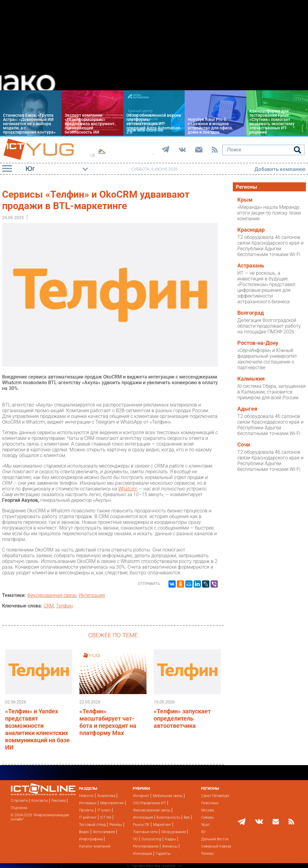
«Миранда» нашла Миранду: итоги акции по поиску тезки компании (269, 213)
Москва (208, 810)
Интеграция (92, 595)
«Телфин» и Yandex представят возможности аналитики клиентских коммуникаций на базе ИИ (37, 729)
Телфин (64, 606)
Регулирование (146, 846)
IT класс (104, 810)
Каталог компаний (95, 846)
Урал (205, 825)
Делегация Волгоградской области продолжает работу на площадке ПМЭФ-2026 (269, 326)
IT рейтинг (88, 817)
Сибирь (208, 817)
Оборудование (174, 832)
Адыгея (247, 409)
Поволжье (210, 803)
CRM (49, 606)
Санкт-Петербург (215, 796)
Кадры (170, 839)
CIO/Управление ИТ (149, 803)
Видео (84, 832)
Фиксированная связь (52, 595)
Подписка (19, 808)
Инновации (143, 854)
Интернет (141, 796)
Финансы (170, 846)
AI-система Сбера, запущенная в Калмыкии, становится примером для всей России (271, 392)
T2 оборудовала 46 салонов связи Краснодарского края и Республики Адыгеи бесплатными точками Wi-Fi (270, 246)
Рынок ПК (141, 825)
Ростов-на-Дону (258, 343)
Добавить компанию (280, 169)
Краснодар (251, 230)
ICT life (106, 817)
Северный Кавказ (216, 846)
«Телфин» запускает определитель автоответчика (182, 718)
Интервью (88, 803)
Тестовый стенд (92, 825)
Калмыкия (251, 379)
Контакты (40, 801)
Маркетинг (162, 825)
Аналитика (106, 796)
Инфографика (91, 839)
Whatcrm (128, 489)
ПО (135, 839)
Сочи (244, 445)
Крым (245, 200)
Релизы (116, 825)
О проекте (19, 801)
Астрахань (251, 266)
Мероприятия (112, 803)
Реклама (59, 801)
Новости (86, 796)
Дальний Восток (215, 839)
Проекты (86, 810)
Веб (187, 817)
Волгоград (251, 313)
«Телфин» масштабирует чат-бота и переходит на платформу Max (108, 722)
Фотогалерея (104, 832)
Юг (204, 832)
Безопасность (168, 817)
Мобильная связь (168, 796)
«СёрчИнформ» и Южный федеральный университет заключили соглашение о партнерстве (267, 359)
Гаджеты (163, 854)
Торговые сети (145, 832)
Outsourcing (151, 839)
